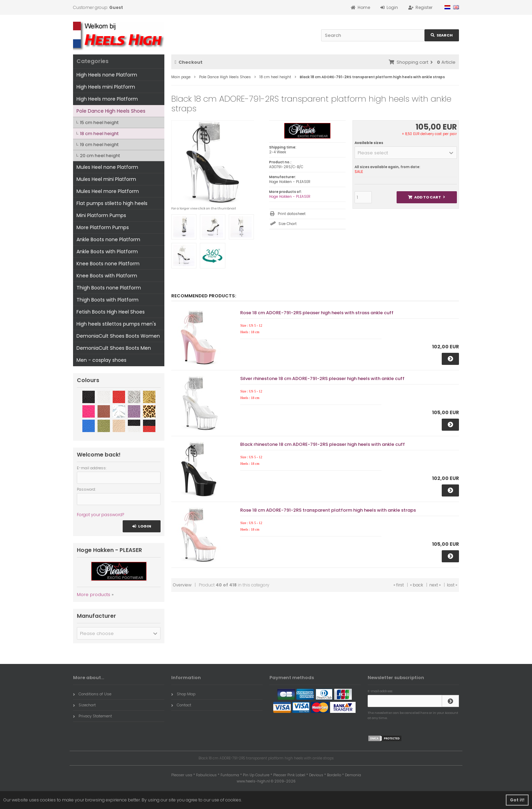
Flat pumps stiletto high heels (112, 203)
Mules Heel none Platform (107, 167)
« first (399, 585)
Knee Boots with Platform (107, 276)
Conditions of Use (92, 694)
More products (94, 595)
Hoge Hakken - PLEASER (290, 197)
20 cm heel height (100, 156)
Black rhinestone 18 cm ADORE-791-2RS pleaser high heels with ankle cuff (323, 444)
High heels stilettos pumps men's (116, 324)
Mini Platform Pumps (101, 215)
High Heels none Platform (107, 75)
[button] (406, 153)
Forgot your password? (100, 515)
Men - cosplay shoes (101, 360)
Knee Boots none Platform (108, 264)
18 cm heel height (99, 134)
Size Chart (288, 224)
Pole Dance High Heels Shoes (111, 111)
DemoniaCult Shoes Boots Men (114, 348)
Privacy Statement (93, 716)
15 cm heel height (99, 122)
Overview (182, 585)
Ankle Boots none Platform (108, 239)
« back (417, 585)
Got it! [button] (517, 800)
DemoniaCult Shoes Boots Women (118, 336)
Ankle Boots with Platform (107, 252)
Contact (181, 705)
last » (452, 585)
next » (435, 585)
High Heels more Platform (107, 99)
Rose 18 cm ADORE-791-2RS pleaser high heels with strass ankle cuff (317, 313)
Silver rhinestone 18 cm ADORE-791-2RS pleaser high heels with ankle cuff (322, 378)
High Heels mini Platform (106, 87)
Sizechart (84, 705)
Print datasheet (292, 214)
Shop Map (183, 694)
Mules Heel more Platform (108, 191)
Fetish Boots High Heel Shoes (111, 312)
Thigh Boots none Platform (109, 288)
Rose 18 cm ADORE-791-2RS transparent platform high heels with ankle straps (328, 510)
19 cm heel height (99, 145)
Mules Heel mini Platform (106, 179)
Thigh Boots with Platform (108, 300)
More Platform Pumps (103, 227)
